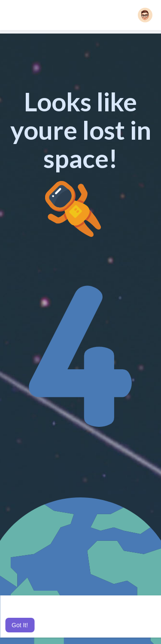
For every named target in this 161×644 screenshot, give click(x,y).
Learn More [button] (94, 613)
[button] (145, 15)
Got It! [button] (20, 625)
